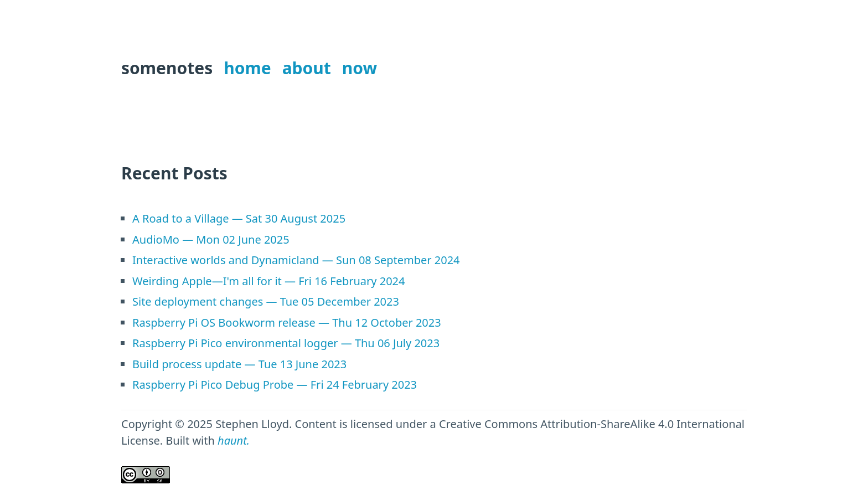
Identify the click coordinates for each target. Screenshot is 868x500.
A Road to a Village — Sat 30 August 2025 (239, 218)
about (307, 68)
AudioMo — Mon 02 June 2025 (211, 239)
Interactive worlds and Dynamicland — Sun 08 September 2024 (296, 260)
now (360, 68)
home (247, 68)
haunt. (234, 440)
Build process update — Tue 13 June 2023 (239, 364)
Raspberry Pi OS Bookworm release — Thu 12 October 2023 (287, 323)
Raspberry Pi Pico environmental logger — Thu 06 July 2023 (286, 343)
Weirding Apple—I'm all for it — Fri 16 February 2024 (268, 281)
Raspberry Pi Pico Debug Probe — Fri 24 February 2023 (275, 385)
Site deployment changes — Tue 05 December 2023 (266, 301)
